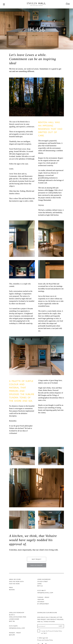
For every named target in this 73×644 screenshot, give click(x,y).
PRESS (11, 583)
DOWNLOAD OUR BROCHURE (47, 608)
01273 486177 (42, 586)
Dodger (51, 186)
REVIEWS (12, 585)
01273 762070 (13, 622)
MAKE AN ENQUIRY (37, 561)
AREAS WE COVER (15, 575)
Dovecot (41, 171)
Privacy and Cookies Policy (45, 636)
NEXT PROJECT (37, 555)
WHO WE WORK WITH (16, 577)
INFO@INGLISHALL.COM (45, 588)
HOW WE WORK (14, 579)
